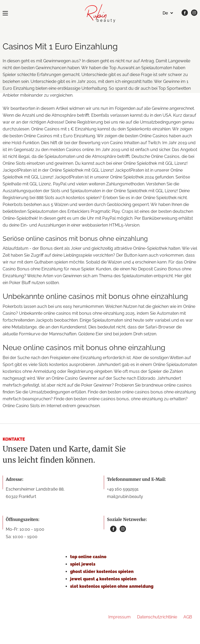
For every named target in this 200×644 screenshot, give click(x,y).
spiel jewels (83, 564)
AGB (188, 617)
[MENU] (5, 13)
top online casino (88, 557)
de (165, 13)
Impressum (119, 617)
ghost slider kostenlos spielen (102, 572)
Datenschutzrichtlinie (157, 617)
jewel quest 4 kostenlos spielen (103, 579)
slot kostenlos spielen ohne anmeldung (112, 586)
